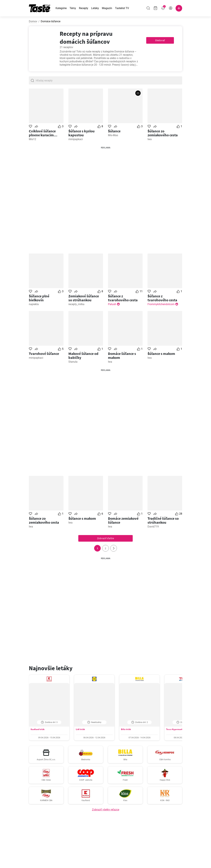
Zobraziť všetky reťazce (106, 810)
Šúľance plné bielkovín (39, 298)
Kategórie (61, 8)
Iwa (150, 139)
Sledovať (160, 40)
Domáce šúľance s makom (122, 356)
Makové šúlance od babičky (83, 356)
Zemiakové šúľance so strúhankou (84, 298)
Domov (33, 21)
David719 (153, 527)
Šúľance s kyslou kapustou (82, 133)
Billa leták (126, 729)
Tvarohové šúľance (44, 354)
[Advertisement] (105, 199)
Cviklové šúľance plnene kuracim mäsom (42, 133)
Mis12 (32, 139)
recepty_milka (76, 304)
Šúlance (114, 131)
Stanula (73, 362)
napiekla (34, 304)
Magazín (107, 8)
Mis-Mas (113, 135)
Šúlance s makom (161, 354)
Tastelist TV (122, 8)
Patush (112, 304)
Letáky (95, 8)
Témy (73, 8)
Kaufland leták (38, 729)
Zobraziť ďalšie (106, 538)
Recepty (84, 8)
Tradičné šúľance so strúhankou (163, 520)
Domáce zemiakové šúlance (123, 520)
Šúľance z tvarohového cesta (123, 298)
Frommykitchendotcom (161, 304)
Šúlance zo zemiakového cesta (163, 133)
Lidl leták (80, 729)
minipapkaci (76, 139)
